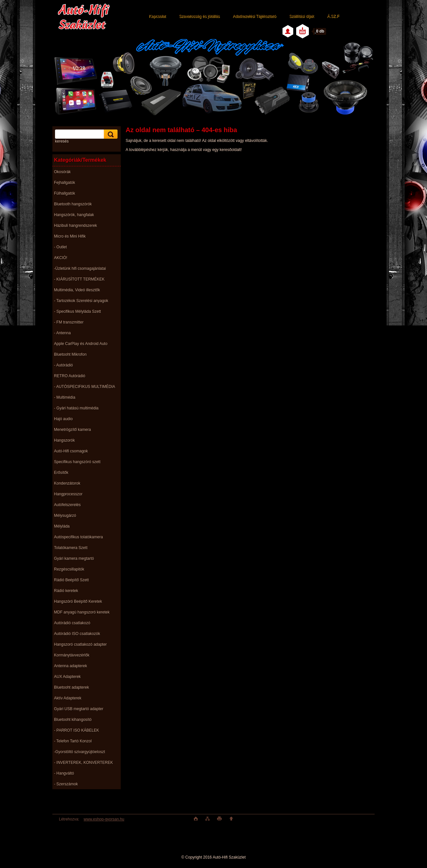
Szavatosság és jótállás (199, 16)
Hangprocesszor (68, 494)
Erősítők (61, 473)
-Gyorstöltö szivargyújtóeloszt (80, 752)
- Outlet (60, 247)
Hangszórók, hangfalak (74, 215)
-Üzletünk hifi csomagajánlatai (80, 269)
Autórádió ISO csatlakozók (77, 634)
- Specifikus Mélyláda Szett (77, 311)
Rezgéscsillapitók (69, 569)
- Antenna (62, 333)
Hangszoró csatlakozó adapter (80, 644)
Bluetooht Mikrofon (70, 354)
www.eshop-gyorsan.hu (104, 819)
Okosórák (62, 172)
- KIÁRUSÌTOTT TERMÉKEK (79, 279)
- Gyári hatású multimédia (76, 408)
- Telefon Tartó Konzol (73, 741)
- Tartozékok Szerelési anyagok (81, 301)
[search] (110, 134)
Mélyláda (62, 526)
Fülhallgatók (65, 193)
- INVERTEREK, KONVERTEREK (83, 763)
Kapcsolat (157, 16)
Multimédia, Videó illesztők (77, 290)
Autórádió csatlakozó (72, 623)
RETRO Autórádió (70, 376)
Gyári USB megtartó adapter (79, 709)
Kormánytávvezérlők (72, 655)
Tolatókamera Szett (71, 548)
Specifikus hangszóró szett (77, 462)
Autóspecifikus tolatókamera (78, 537)
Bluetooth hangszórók (73, 204)
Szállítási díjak (302, 16)
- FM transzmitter (69, 322)
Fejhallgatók (65, 183)
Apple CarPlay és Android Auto (81, 344)
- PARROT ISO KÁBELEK (76, 730)
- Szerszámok (66, 784)
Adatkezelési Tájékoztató (254, 16)
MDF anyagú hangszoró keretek (82, 612)
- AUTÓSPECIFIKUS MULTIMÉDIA (85, 387)
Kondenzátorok (67, 483)
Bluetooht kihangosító (73, 720)
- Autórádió (63, 365)
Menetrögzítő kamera (72, 430)
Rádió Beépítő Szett (71, 580)
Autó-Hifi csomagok (71, 451)
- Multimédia (65, 397)
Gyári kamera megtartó (74, 558)
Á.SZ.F (333, 16)
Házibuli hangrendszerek (76, 226)
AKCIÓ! (61, 258)
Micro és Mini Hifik (70, 236)
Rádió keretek (66, 591)
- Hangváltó (64, 773)
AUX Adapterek (67, 677)
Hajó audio (63, 419)
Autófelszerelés (67, 505)
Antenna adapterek (70, 666)
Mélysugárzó (65, 516)
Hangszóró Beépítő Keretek (78, 601)
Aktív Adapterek (68, 698)
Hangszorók (64, 440)
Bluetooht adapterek (71, 687)
